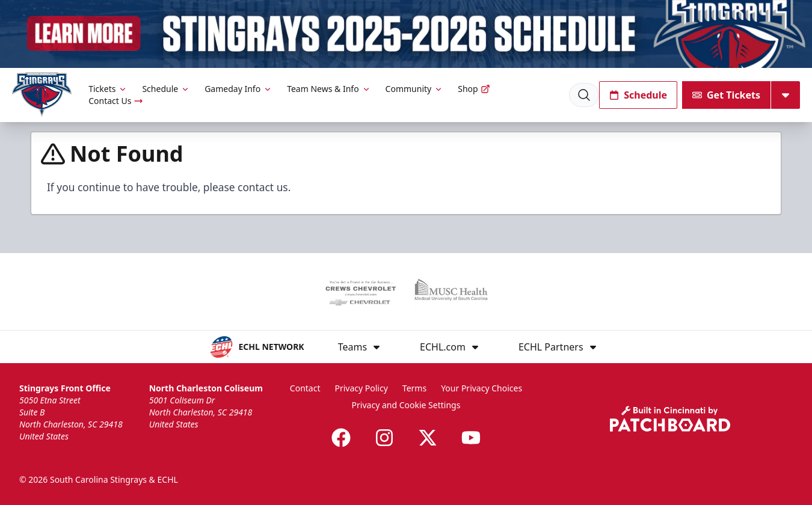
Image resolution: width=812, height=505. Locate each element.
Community (415, 89)
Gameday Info (238, 89)
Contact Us (116, 101)
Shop (474, 89)
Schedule (166, 89)
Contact (305, 388)
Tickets (108, 89)
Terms (414, 388)
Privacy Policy (361, 388)
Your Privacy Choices (481, 388)
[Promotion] (406, 34)
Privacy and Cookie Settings (406, 405)
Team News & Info (329, 89)
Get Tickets (726, 95)
